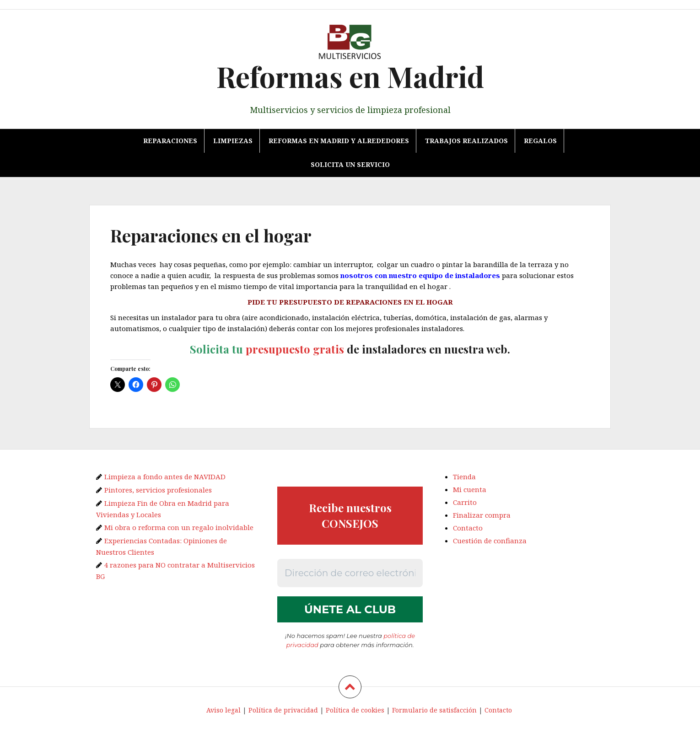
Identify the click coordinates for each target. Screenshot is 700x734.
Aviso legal (223, 710)
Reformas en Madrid (350, 76)
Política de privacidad (283, 710)
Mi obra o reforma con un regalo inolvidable (179, 527)
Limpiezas (233, 141)
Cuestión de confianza (490, 541)
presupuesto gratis (295, 349)
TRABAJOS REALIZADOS (466, 141)
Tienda (464, 477)
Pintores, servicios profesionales (158, 490)
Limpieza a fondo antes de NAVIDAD (165, 477)
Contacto (468, 528)
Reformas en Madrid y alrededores (339, 141)
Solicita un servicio (350, 164)
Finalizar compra (482, 515)
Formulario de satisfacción (434, 710)
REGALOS (540, 141)
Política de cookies (355, 710)
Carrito (465, 502)
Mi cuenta (470, 489)
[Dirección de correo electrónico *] (350, 573)
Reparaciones (170, 141)
